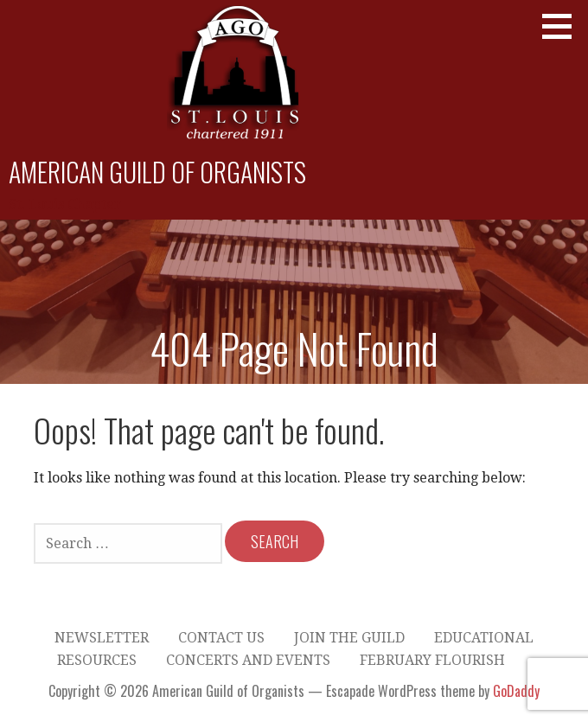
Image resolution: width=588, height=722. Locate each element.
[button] (563, 26)
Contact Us (221, 638)
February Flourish (432, 660)
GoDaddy (516, 691)
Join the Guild (349, 638)
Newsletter (102, 638)
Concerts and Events (248, 660)
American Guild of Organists (157, 172)
